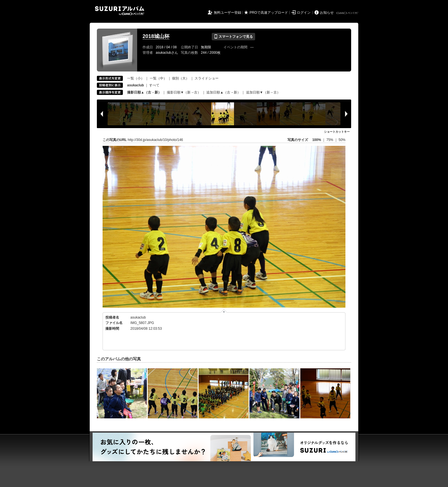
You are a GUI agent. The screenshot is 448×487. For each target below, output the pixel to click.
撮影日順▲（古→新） (144, 92)
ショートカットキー (337, 132)
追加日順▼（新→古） (263, 92)
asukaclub (138, 317)
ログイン (304, 13)
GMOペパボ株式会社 (348, 13)
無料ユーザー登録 (227, 13)
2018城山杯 (156, 36)
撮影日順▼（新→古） (184, 92)
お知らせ (327, 13)
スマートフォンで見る (233, 37)
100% (317, 140)
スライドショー (207, 78)
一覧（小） (136, 78)
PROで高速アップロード (269, 13)
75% (330, 140)
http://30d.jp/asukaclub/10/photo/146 (155, 140)
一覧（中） (158, 78)
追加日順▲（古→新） (223, 92)
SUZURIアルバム (120, 11)
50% (342, 140)
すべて (154, 85)
